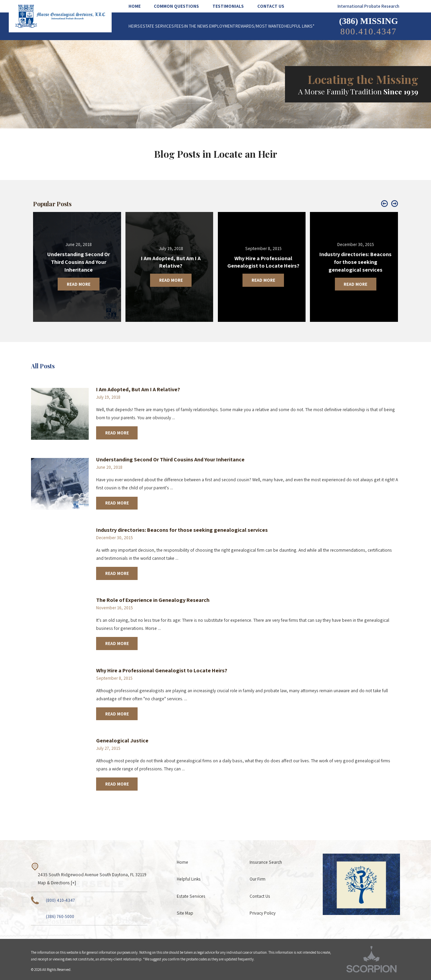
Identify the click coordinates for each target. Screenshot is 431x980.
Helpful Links (189, 879)
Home (182, 862)
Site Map (185, 913)
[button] (384, 204)
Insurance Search (266, 862)
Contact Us (260, 896)
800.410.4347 (368, 32)
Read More (117, 433)
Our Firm (257, 879)
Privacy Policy (263, 913)
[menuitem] (138, 6)
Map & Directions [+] (57, 883)
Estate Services (191, 896)
